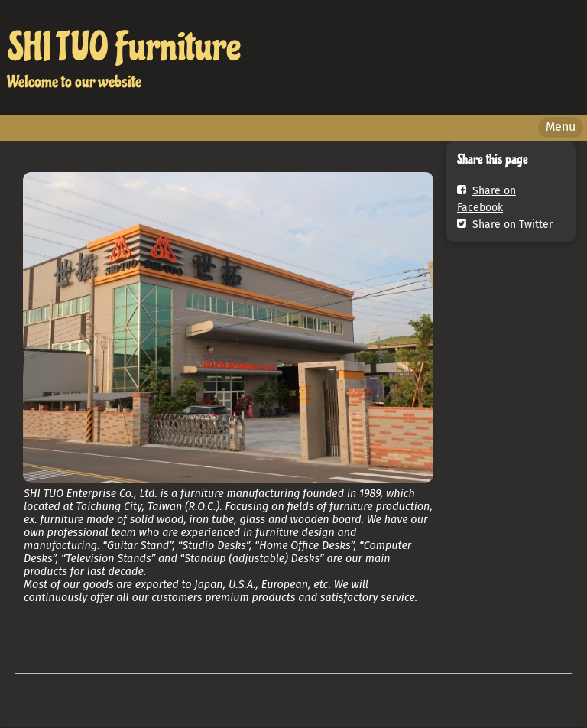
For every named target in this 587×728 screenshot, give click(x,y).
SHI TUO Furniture (124, 47)
